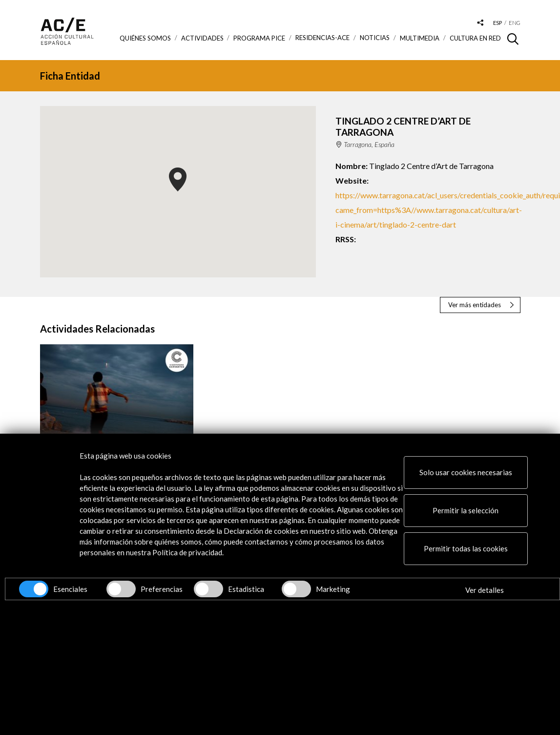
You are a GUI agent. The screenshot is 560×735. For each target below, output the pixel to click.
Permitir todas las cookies (466, 548)
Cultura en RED (475, 38)
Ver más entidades (475, 305)
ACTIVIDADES (202, 38)
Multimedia (420, 38)
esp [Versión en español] (498, 23)
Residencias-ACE (322, 38)
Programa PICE (259, 38)
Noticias (375, 38)
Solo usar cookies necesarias (466, 472)
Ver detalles (485, 590)
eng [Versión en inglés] (515, 23)
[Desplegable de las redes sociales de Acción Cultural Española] (480, 23)
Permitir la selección (466, 510)
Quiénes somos (145, 38)
